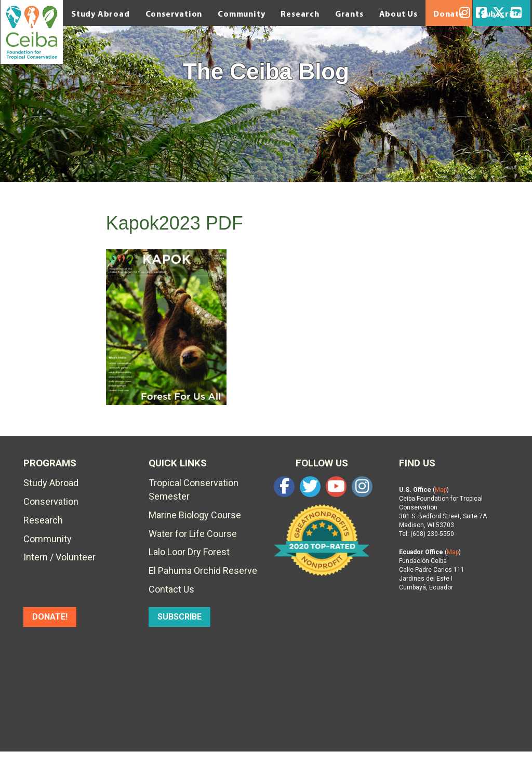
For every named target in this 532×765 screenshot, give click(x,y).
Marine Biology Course (195, 515)
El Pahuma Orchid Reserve (203, 571)
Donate (449, 14)
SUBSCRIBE (179, 617)
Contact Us (171, 589)
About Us (398, 14)
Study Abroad (101, 14)
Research (300, 14)
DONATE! (50, 617)
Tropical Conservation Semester (194, 489)
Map (441, 490)
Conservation (174, 14)
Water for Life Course (193, 534)
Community (241, 14)
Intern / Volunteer (59, 557)
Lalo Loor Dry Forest (189, 552)
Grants (349, 14)
